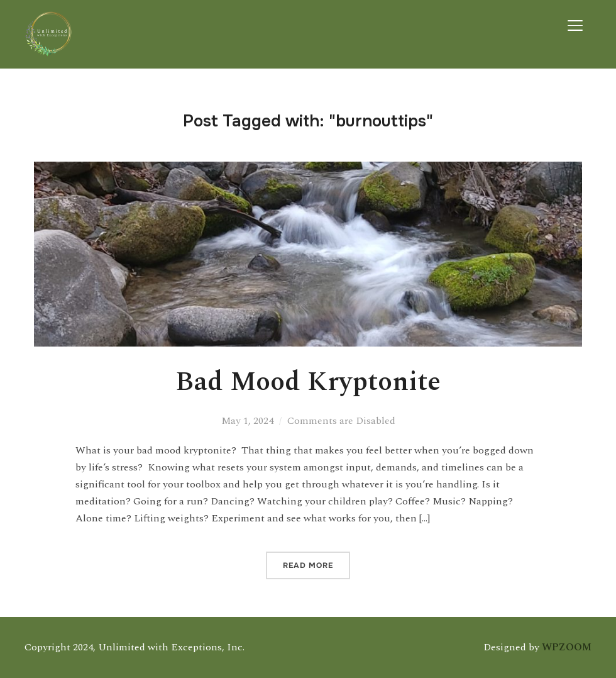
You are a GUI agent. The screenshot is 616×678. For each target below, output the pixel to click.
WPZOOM (567, 647)
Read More (308, 565)
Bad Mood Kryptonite (308, 382)
